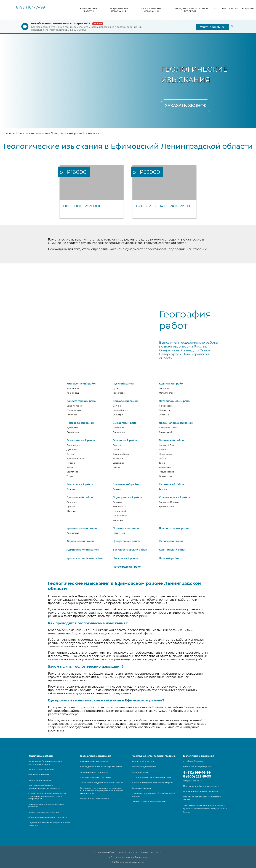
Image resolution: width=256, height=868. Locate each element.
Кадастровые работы (89, 10)
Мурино (71, 463)
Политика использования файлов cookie (202, 798)
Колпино (164, 388)
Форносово (165, 476)
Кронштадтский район (82, 528)
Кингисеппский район (82, 384)
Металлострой (167, 393)
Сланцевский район (126, 484)
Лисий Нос (119, 533)
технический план (39, 775)
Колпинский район (172, 384)
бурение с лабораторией (197, 767)
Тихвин (163, 489)
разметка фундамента (144, 767)
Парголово (119, 432)
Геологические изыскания (151, 10)
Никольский (120, 511)
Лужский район (123, 384)
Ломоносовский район (174, 528)
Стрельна (164, 415)
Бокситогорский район (82, 401)
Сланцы (117, 489)
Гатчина (117, 449)
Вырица (117, 445)
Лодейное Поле (168, 428)
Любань (163, 449)
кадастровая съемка (40, 780)
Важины (117, 502)
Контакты (248, 8)
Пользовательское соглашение (200, 791)
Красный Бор (166, 445)
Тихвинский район (171, 484)
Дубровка (72, 449)
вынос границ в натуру (41, 769)
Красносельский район (175, 497)
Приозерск (73, 432)
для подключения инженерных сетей (101, 767)
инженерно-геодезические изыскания (102, 783)
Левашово (118, 428)
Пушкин (71, 507)
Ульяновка (165, 467)
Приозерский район (80, 423)
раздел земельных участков (44, 812)
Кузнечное (72, 428)
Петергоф (164, 410)
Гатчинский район (125, 440)
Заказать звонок (186, 106)
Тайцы (116, 467)
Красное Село (167, 507)
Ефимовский (74, 410)
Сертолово (72, 472)
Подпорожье (120, 515)
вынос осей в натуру (143, 761)
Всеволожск (73, 445)
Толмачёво (119, 393)
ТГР (224, 8)
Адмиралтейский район (83, 550)
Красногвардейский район (85, 558)
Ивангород (73, 393)
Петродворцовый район (175, 401)
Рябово (163, 458)
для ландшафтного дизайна (95, 777)
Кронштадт (73, 533)
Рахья (70, 467)
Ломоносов (165, 406)
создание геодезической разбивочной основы (153, 795)
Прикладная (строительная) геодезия (190, 10)
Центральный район (126, 541)
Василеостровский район (130, 550)
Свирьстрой (166, 432)
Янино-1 (71, 454)
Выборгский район (126, 423)
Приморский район (126, 528)
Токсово (71, 476)
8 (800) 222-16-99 (197, 776)
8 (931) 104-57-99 (30, 7)
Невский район (169, 558)
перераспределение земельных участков (46, 805)
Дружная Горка (121, 454)
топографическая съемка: (94, 761)
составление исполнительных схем (151, 777)
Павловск (72, 502)
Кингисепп (73, 388)
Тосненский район (171, 440)
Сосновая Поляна (169, 502)
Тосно (162, 463)
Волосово (72, 489)
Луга (115, 388)
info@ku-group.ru (193, 781)
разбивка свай (140, 772)
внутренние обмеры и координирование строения (44, 787)
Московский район (126, 558)
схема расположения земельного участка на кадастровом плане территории (47, 796)
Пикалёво (72, 415)
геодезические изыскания (95, 799)
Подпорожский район (127, 497)
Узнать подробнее (212, 27)
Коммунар (118, 458)
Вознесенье (119, 507)
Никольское (166, 454)
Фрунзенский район (80, 541)
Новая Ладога (120, 410)
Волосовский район (80, 484)
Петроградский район (128, 567)
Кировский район (171, 541)
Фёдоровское (166, 472)
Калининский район (173, 550)
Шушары (71, 511)
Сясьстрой (119, 415)
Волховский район (125, 401)
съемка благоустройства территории (152, 783)
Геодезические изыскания (118, 10)
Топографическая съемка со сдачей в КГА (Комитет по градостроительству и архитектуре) (101, 791)
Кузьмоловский (75, 458)
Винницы (118, 520)
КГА (216, 8)
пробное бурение (193, 761)
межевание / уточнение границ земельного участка (46, 763)
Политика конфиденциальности (201, 786)
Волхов (117, 406)
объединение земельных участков (48, 817)
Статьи (234, 8)
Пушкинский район (80, 497)
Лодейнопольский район (176, 423)
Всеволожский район (81, 440)
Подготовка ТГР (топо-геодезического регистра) (50, 824)
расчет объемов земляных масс (149, 801)
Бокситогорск (74, 406)
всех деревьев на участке (94, 772)
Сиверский (119, 463)
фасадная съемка (141, 788)
